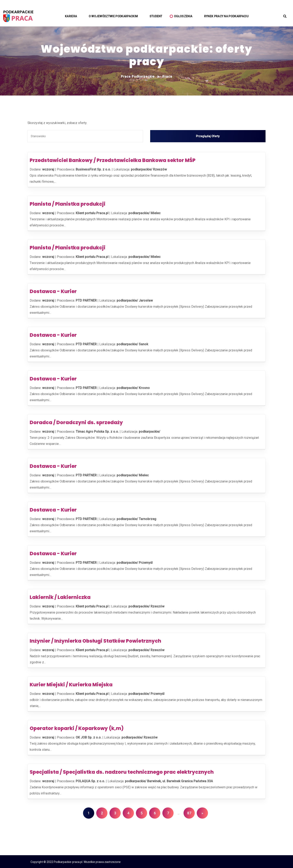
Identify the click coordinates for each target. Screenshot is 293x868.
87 (189, 812)
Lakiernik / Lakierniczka (60, 597)
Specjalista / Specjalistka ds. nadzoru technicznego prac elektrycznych (122, 771)
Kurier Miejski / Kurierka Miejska (71, 684)
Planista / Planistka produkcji (68, 203)
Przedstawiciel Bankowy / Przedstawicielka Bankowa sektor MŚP (113, 160)
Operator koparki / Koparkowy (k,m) (77, 728)
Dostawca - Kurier (53, 291)
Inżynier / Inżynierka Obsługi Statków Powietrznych (95, 640)
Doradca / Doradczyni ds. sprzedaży (76, 422)
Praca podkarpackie (138, 77)
